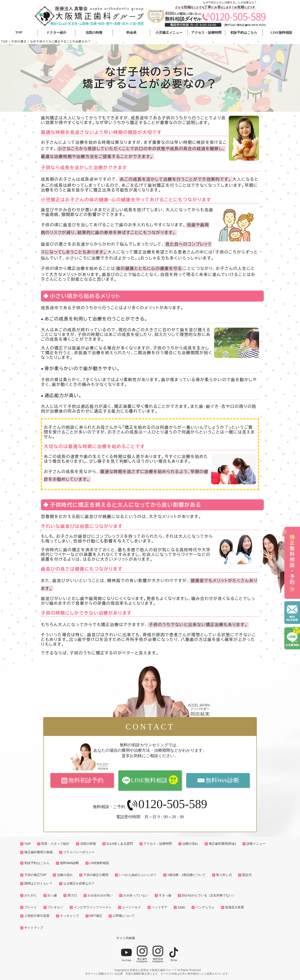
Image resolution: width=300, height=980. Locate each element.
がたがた (31, 895)
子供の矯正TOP (35, 875)
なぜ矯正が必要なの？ (79, 883)
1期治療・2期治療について (186, 875)
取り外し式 (224, 875)
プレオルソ (55, 907)
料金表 (131, 33)
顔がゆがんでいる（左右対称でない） (209, 895)
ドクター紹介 (56, 33)
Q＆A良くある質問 (120, 844)
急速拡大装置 (235, 907)
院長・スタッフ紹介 (55, 844)
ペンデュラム (205, 907)
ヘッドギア (159, 907)
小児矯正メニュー (169, 33)
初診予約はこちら (244, 33)
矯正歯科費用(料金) (222, 844)
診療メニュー (256, 844)
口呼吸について (124, 916)
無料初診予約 (86, 780)
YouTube (126, 954)
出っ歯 (52, 895)
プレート (31, 907)
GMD (181, 907)
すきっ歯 (165, 895)
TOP (19, 32)
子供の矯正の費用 (96, 875)
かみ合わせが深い (100, 895)
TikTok (174, 954)
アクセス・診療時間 (206, 33)
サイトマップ (34, 928)
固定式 (247, 875)
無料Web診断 (223, 780)
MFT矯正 (96, 916)
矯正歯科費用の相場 (38, 852)
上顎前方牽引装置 (37, 916)
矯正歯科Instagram (142, 954)
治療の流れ (190, 844)
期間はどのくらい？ (38, 883)
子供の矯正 (19, 42)
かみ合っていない (136, 895)
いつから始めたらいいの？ (138, 875)
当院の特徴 (94, 33)
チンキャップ (69, 916)
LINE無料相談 (281, 33)
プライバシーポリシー (79, 852)
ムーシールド (132, 907)
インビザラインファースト (93, 907)
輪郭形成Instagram (158, 954)
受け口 (72, 895)
